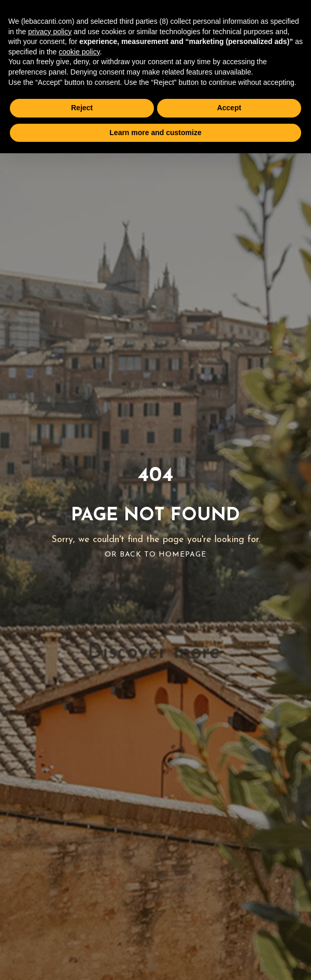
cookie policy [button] (79, 52)
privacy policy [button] (50, 32)
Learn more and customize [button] (155, 133)
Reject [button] (82, 108)
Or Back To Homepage (155, 555)
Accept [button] (229, 108)
